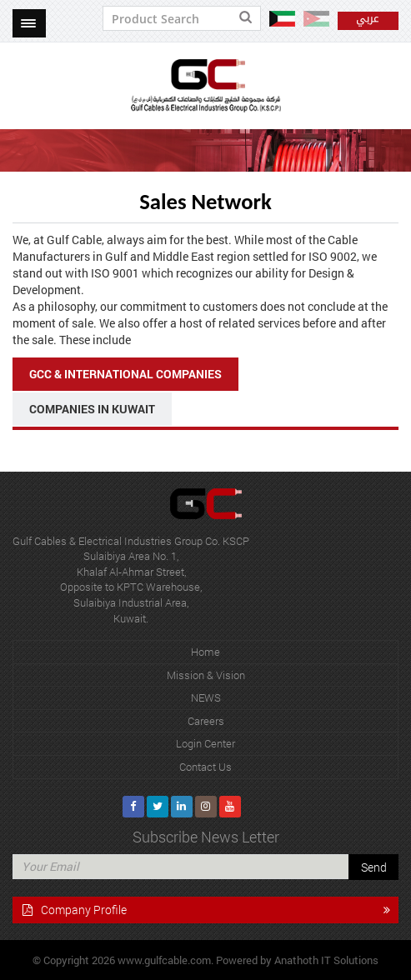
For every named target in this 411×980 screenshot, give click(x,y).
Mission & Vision (206, 675)
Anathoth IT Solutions (326, 960)
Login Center (205, 743)
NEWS (206, 697)
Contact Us (205, 767)
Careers (206, 721)
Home (205, 652)
